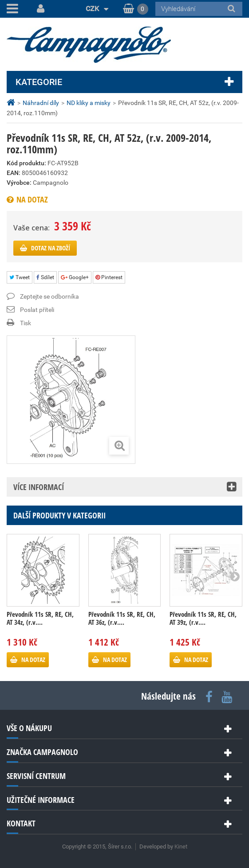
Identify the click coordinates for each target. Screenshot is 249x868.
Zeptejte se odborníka (49, 296)
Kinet (181, 847)
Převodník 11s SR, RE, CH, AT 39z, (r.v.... (203, 618)
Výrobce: (19, 183)
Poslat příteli (37, 310)
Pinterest (109, 277)
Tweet (20, 277)
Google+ (75, 277)
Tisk (26, 323)
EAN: (14, 173)
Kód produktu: (26, 163)
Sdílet (45, 277)
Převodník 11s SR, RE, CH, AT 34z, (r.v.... (40, 618)
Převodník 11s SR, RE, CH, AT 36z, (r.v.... (122, 618)
